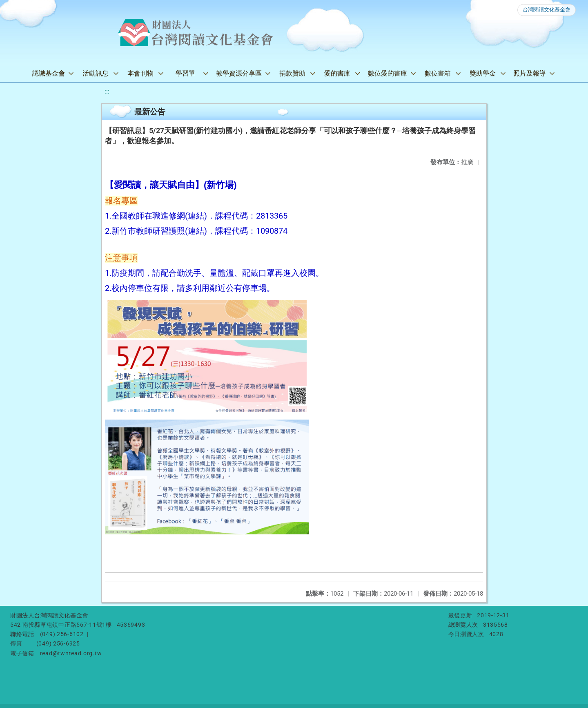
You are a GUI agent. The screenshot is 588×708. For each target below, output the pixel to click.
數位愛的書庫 (388, 73)
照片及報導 (530, 73)
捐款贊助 (292, 73)
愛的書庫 (337, 73)
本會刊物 (140, 73)
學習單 (185, 73)
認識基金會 (49, 73)
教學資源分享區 (239, 73)
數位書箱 (438, 73)
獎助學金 (483, 73)
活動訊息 (96, 73)
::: (107, 91)
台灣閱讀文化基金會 (547, 10)
